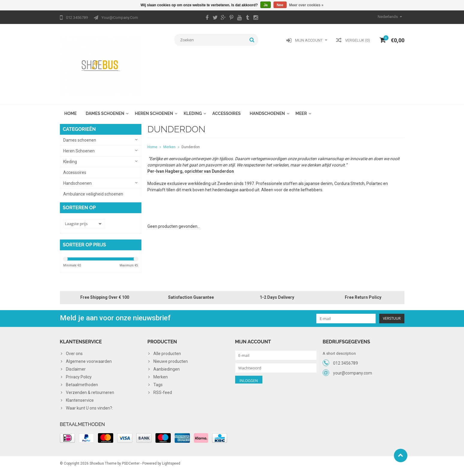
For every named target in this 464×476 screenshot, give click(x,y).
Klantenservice (80, 402)
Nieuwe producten (171, 363)
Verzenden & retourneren (90, 395)
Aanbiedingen (167, 371)
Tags (158, 387)
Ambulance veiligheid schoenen (93, 190)
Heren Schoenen (154, 110)
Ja (266, 5)
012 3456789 (346, 365)
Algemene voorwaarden (89, 363)
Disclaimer (76, 371)
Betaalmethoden (82, 387)
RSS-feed (163, 395)
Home (71, 110)
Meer (301, 110)
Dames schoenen (105, 110)
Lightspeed (171, 469)
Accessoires (227, 110)
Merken (169, 143)
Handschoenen (267, 110)
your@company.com (353, 375)
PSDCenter (131, 469)
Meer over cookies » (306, 5)
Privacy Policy (79, 379)
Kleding (193, 110)
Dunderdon (191, 143)
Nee (280, 5)
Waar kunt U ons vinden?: (89, 410)
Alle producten (167, 356)
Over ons (74, 356)
